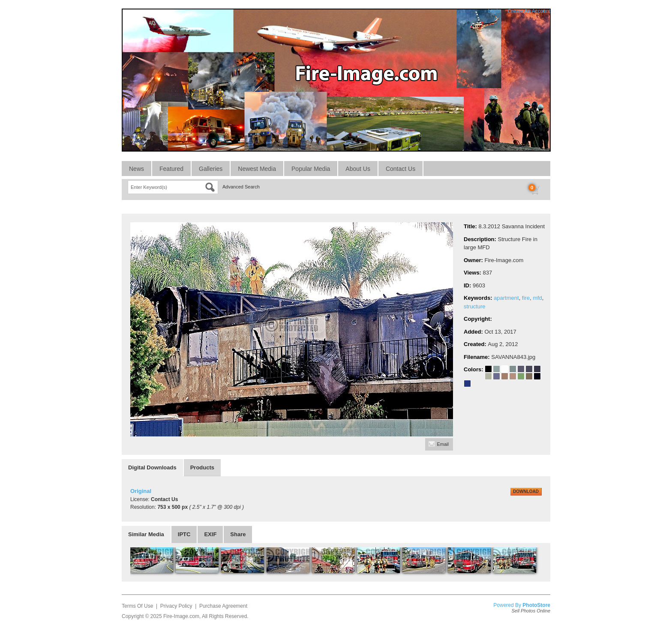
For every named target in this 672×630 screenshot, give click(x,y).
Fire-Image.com (181, 616)
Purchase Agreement (223, 606)
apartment (506, 298)
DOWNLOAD (526, 491)
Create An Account (529, 11)
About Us (358, 169)
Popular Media (311, 169)
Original (141, 491)
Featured (171, 169)
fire (526, 298)
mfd (537, 298)
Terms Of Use (137, 606)
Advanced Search (241, 187)
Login (494, 11)
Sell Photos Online (531, 611)
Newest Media (257, 169)
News (136, 169)
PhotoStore (536, 605)
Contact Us (400, 169)
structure (475, 306)
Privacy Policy (176, 606)
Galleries (211, 169)
